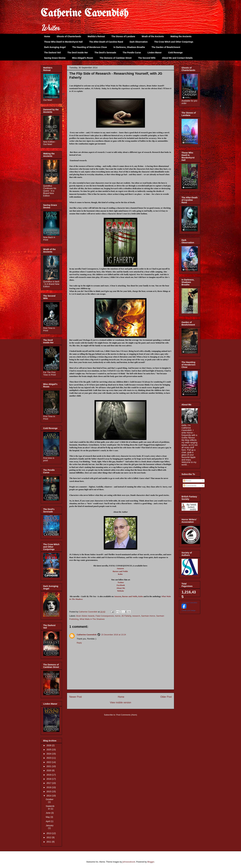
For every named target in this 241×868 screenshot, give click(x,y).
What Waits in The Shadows (92, 619)
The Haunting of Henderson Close (90, 47)
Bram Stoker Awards (85, 616)
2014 (49, 796)
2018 (49, 779)
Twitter (121, 582)
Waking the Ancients (181, 36)
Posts (187, 481)
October (50, 799)
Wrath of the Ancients (153, 36)
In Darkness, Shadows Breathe (129, 47)
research (136, 616)
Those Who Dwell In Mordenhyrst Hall (63, 42)
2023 (49, 758)
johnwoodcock (129, 862)
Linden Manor (155, 53)
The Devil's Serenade (105, 53)
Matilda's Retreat (96, 36)
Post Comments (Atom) (127, 715)
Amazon (120, 568)
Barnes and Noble (120, 571)
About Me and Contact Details (177, 58)
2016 (49, 787)
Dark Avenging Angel (55, 47)
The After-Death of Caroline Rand (106, 42)
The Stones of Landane (123, 36)
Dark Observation (139, 42)
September (50, 807)
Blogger (151, 862)
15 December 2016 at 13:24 (114, 635)
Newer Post (76, 697)
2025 (49, 750)
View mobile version (120, 702)
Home (47, 36)
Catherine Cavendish (85, 14)
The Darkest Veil (52, 53)
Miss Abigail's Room (83, 58)
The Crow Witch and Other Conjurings (174, 42)
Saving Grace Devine (55, 58)
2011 (49, 842)
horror (118, 616)
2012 (49, 837)
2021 (49, 766)
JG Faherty (126, 616)
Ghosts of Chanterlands (69, 36)
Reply (79, 643)
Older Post (166, 697)
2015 (49, 792)
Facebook (121, 585)
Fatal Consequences (105, 616)
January (50, 825)
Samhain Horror (148, 616)
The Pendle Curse (132, 53)
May (48, 817)
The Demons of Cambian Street (116, 58)
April (48, 821)
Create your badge (189, 610)
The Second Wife (147, 58)
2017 (49, 783)
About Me (121, 588)
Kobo (120, 574)
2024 (49, 754)
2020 (49, 770)
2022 (49, 762)
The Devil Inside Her (78, 53)
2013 (49, 833)
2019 (49, 775)
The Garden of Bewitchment (166, 47)
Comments (190, 486)
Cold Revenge (175, 53)
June (48, 813)
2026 (49, 745)
